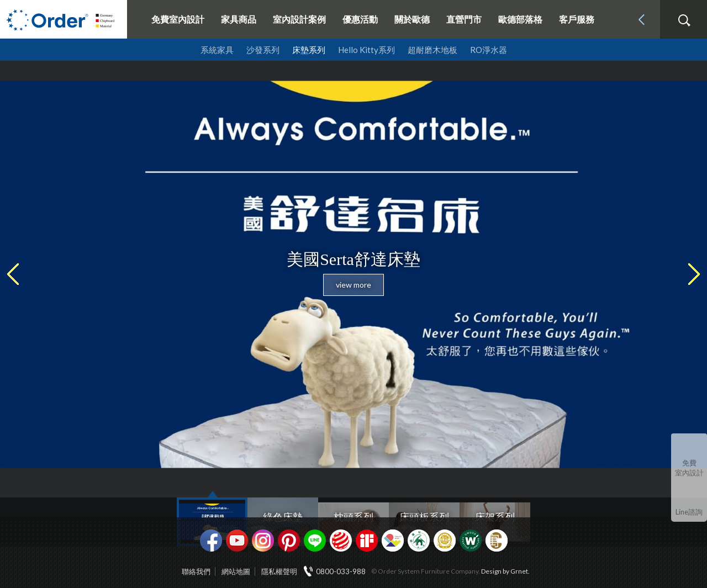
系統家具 (217, 50)
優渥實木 (471, 541)
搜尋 (684, 20)
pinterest (289, 541)
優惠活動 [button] (360, 19)
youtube (237, 541)
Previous (6, 274)
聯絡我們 (196, 571)
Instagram (263, 541)
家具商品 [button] (239, 19)
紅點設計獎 (341, 541)
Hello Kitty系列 (366, 50)
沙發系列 (263, 50)
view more (353, 285)
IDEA (393, 541)
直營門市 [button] (464, 19)
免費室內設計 (178, 19)
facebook (211, 541)
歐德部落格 (520, 19)
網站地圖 (236, 571)
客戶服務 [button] (577, 19)
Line (315, 541)
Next (701, 274)
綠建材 (419, 541)
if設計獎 (367, 541)
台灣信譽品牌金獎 (445, 541)
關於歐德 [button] (412, 19)
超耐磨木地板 (432, 50)
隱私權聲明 (279, 571)
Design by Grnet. (505, 571)
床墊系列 (309, 50)
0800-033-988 (341, 571)
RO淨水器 (489, 50)
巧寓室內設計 (497, 541)
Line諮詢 (689, 512)
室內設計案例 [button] (299, 19)
